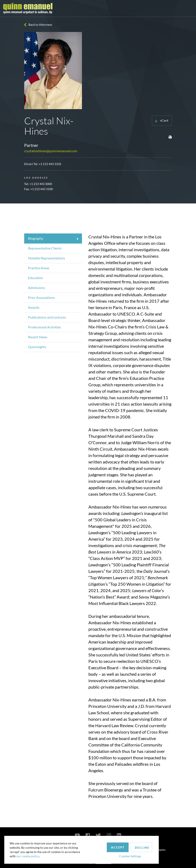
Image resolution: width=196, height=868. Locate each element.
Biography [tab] (36, 238)
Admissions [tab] (37, 288)
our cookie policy (29, 855)
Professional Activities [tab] (45, 327)
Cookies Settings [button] (111, 854)
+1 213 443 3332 (50, 164)
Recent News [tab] (38, 337)
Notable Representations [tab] (47, 258)
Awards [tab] (34, 307)
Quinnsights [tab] (37, 347)
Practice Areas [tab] (39, 268)
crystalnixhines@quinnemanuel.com (51, 151)
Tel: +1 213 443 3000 (38, 184)
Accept (99, 845)
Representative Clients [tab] (45, 248)
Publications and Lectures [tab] (47, 317)
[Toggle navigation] (189, 8)
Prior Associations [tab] (42, 297)
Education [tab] (36, 278)
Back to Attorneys (40, 25)
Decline (125, 845)
